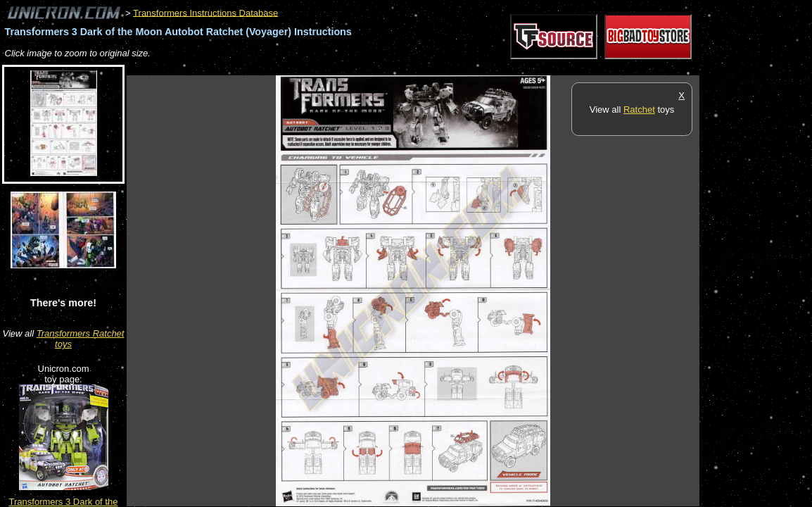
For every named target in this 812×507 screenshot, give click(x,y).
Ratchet (639, 109)
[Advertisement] (383, 68)
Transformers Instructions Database (205, 12)
